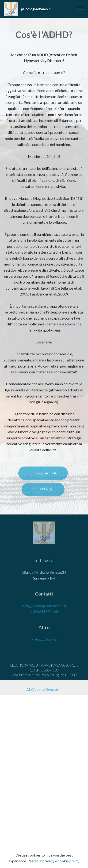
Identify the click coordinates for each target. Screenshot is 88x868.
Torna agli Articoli (43, 476)
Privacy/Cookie (44, 642)
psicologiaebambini (36, 9)
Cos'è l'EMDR (43, 492)
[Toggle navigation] (81, 8)
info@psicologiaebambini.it (44, 608)
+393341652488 (44, 614)
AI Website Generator (44, 690)
